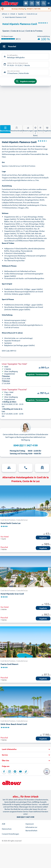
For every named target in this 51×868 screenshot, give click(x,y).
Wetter (40, 129)
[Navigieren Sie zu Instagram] (10, 772)
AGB (4, 824)
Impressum (30, 824)
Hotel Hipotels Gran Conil (12, 594)
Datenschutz (7, 829)
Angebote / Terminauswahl (37, 374)
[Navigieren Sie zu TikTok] (26, 772)
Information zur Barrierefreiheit (31, 829)
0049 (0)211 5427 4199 (25, 445)
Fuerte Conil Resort (9, 664)
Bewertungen (28, 129)
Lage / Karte (35, 131)
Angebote (47, 129)
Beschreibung (5, 129)
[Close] (49, 9)
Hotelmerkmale (17, 129)
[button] (25, 749)
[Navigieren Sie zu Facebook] (4, 772)
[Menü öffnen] (49, 3)
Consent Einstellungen (10, 834)
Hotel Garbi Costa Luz (11, 523)
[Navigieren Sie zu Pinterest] (15, 772)
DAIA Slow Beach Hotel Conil (14, 724)
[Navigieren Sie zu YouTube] (20, 772)
